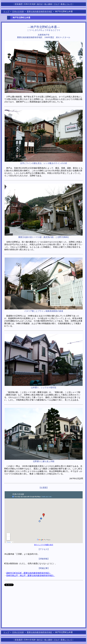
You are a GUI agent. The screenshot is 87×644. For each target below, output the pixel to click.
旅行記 (40, 4)
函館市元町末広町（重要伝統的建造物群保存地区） (29, 573)
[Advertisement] (44, 608)
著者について (66, 4)
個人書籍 (48, 4)
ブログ (56, 4)
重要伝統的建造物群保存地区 (39, 11)
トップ (6, 11)
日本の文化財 (18, 11)
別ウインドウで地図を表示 (44, 545)
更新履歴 (19, 4)
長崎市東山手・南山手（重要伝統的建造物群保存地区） (31, 576)
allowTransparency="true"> (22, 585)
